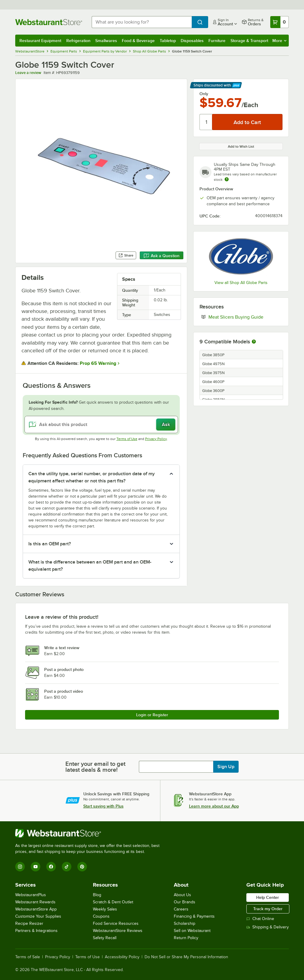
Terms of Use (127, 439)
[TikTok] (67, 867)
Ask (166, 425)
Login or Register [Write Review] (152, 715)
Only (204, 94)
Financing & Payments (194, 916)
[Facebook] (51, 867)
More (279, 41)
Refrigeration (78, 41)
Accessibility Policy (122, 957)
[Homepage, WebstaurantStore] (49, 22)
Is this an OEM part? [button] (50, 544)
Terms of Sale (28, 957)
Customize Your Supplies (38, 916)
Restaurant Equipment (40, 41)
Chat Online (260, 919)
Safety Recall (105, 938)
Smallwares (106, 41)
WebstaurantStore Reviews (118, 931)
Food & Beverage (138, 41)
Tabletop (168, 41)
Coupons (101, 916)
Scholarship (185, 923)
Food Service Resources (116, 923)
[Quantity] (206, 122)
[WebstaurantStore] (90, 833)
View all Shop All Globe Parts (241, 283)
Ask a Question (162, 256)
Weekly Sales (105, 909)
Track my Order (268, 909)
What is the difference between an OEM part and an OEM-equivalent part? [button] (90, 566)
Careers (181, 909)
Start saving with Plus (103, 806)
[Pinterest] (82, 867)
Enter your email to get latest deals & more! (95, 767)
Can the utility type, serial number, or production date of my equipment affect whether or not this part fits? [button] (92, 477)
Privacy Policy (156, 439)
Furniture (217, 41)
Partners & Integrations (36, 931)
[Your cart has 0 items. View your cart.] (280, 22)
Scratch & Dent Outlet (113, 902)
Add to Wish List (241, 146)
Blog (97, 895)
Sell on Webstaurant (192, 931)
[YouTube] (36, 867)
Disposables (192, 41)
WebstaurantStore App (36, 909)
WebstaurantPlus (31, 895)
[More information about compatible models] (254, 342)
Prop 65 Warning (98, 363)
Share (126, 255)
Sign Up (226, 767)
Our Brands (185, 902)
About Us (182, 895)
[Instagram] (20, 867)
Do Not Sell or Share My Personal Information (186, 957)
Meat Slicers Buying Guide (245, 317)
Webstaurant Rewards (35, 902)
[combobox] (142, 22)
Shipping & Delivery (268, 927)
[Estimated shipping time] (227, 179)
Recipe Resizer (29, 923)
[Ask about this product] (101, 425)
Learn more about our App (214, 806)
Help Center (268, 897)
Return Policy (186, 938)
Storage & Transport (249, 41)
